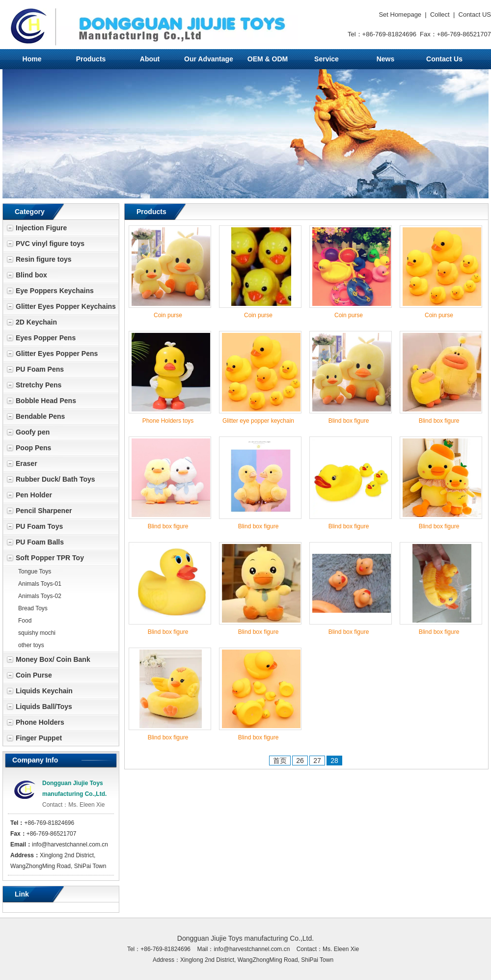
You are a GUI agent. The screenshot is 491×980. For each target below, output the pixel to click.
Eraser (27, 463)
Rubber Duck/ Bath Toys (55, 479)
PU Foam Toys (39, 526)
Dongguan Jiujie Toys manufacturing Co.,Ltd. (245, 938)
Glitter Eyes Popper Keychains (66, 306)
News (386, 59)
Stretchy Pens (39, 385)
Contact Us (444, 59)
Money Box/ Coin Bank (53, 659)
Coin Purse (34, 675)
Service (327, 59)
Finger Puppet (39, 738)
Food (25, 621)
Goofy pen (33, 432)
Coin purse (168, 315)
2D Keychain (36, 322)
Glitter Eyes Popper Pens (57, 354)
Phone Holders (40, 722)
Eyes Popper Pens (46, 338)
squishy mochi (37, 633)
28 (334, 761)
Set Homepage (400, 14)
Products (91, 59)
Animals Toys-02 (40, 596)
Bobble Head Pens (46, 401)
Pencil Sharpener (44, 511)
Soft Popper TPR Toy (50, 558)
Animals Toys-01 (40, 584)
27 (317, 761)
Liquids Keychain (44, 691)
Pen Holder (34, 495)
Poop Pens (33, 448)
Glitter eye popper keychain (258, 421)
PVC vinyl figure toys (50, 244)
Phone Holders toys (168, 421)
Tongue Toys (35, 572)
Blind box (31, 275)
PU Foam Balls (40, 542)
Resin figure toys (44, 259)
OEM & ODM (268, 59)
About (150, 59)
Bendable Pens (40, 416)
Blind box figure (349, 421)
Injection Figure (41, 228)
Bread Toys (33, 608)
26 (300, 761)
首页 (280, 761)
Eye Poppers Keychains (55, 291)
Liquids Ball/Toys (44, 707)
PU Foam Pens (40, 369)
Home (32, 59)
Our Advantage (209, 59)
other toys (31, 645)
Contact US (475, 14)
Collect (440, 14)
